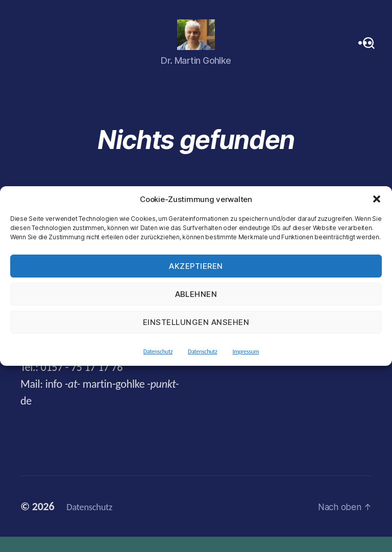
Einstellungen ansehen (196, 322)
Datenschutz (158, 352)
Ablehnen (196, 294)
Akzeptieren (196, 266)
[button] (377, 199)
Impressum (246, 352)
